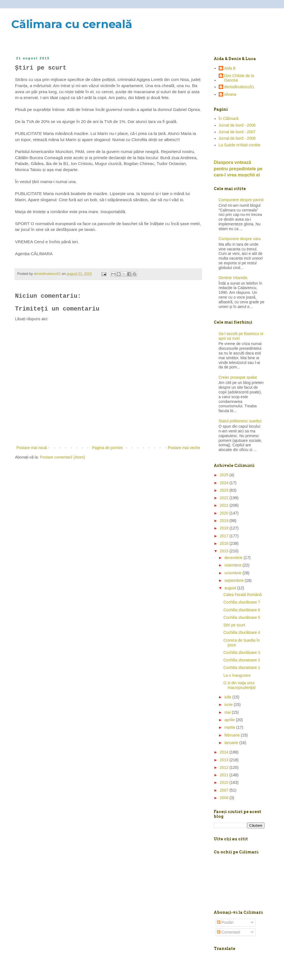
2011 (225, 775)
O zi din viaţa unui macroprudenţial (239, 685)
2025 (225, 475)
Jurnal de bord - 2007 (237, 132)
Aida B (230, 68)
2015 (225, 551)
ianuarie (232, 743)
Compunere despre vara (240, 239)
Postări (225, 922)
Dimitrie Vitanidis (233, 278)
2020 (225, 513)
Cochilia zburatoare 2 (242, 660)
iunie (229, 705)
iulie (228, 697)
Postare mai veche (184, 448)
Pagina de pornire (107, 448)
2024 (225, 483)
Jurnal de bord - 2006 (237, 125)
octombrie (233, 573)
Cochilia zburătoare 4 (242, 632)
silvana (230, 94)
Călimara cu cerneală (72, 24)
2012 (225, 767)
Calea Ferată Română (243, 595)
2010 (225, 782)
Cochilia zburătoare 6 (242, 610)
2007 (225, 790)
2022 (225, 498)
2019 (225, 521)
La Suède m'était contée (240, 145)
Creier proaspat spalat (238, 377)
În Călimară (229, 119)
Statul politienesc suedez (240, 421)
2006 (225, 798)
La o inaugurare (237, 675)
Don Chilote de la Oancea (239, 78)
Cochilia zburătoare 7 (242, 602)
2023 (225, 490)
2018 (225, 528)
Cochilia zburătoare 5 (242, 617)
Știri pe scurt (234, 625)
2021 (225, 505)
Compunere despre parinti (241, 200)
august (231, 588)
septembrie (234, 580)
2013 (225, 760)
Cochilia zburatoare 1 (242, 668)
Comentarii (229, 932)
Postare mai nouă (32, 448)
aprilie (230, 720)
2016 (225, 543)
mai (228, 712)
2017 (225, 536)
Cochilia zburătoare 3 (242, 652)
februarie (232, 735)
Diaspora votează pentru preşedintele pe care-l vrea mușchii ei (238, 169)
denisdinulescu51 (239, 87)
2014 (225, 752)
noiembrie (233, 565)
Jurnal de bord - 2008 (237, 138)
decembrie (234, 558)
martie (230, 727)
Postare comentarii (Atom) (63, 457)
